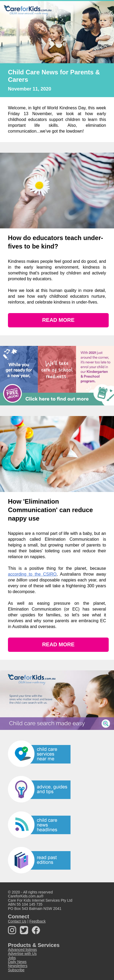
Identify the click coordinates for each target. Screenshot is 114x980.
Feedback (38, 921)
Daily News (17, 962)
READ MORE (58, 320)
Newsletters (18, 966)
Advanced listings (22, 950)
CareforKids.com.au (24, 896)
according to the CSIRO (32, 574)
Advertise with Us (22, 954)
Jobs (12, 958)
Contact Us (17, 921)
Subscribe (16, 970)
